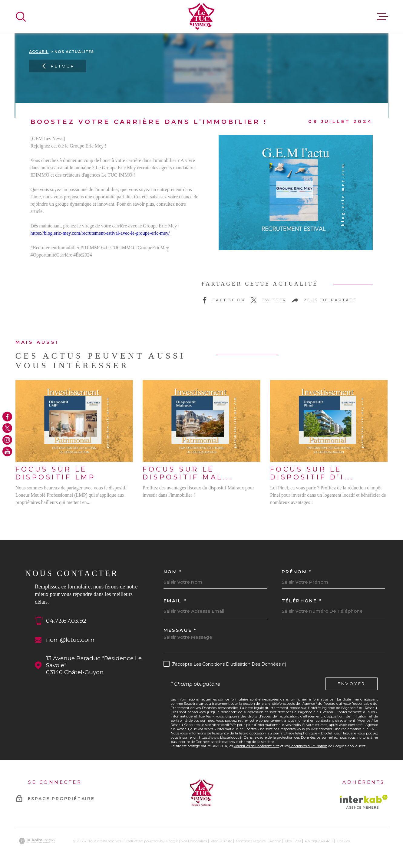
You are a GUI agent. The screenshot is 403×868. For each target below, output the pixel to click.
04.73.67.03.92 (66, 621)
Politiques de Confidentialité (257, 746)
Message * (180, 630)
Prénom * (297, 572)
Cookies (343, 841)
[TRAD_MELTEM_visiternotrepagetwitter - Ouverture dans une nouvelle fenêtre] (7, 428)
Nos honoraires (194, 841)
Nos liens (293, 841)
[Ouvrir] (21, 17)
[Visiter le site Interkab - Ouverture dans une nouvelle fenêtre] (364, 802)
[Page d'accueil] (201, 17)
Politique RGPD (319, 841)
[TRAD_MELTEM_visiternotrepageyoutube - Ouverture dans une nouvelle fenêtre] (7, 452)
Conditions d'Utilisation (308, 746)
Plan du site (221, 841)
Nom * (173, 572)
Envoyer (352, 684)
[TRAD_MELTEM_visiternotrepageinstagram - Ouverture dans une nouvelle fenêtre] (7, 440)
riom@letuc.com (70, 640)
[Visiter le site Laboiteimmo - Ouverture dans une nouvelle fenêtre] (37, 841)
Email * (175, 601)
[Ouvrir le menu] (382, 17)
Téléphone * (302, 601)
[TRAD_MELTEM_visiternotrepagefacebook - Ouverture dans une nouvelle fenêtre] (7, 416)
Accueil (39, 52)
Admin (276, 841)
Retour (58, 66)
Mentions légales (251, 841)
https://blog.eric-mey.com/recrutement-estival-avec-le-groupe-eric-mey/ (100, 233)
